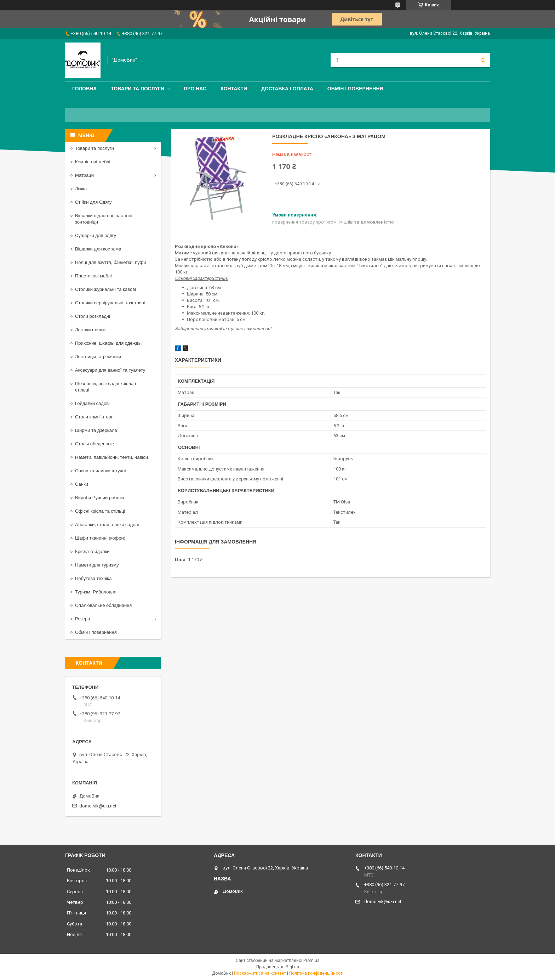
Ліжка (81, 189)
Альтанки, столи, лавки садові (107, 525)
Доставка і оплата (287, 89)
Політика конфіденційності (316, 973)
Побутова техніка (93, 578)
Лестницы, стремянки (98, 357)
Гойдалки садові (92, 403)
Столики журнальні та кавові (105, 289)
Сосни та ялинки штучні (100, 471)
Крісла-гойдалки (92, 551)
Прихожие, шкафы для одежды (108, 343)
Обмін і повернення (355, 89)
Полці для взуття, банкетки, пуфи (111, 262)
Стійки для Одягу (93, 202)
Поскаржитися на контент (260, 973)
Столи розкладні (93, 316)
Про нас (195, 89)
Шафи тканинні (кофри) (100, 538)
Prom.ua (311, 961)
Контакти (234, 89)
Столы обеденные (95, 444)
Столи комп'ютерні (95, 417)
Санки (82, 484)
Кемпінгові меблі (93, 162)
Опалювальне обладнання (103, 605)
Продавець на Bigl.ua (278, 967)
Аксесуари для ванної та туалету (110, 370)
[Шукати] (483, 60)
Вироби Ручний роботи (99, 498)
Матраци (84, 175)
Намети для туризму (97, 565)
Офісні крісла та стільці (100, 511)
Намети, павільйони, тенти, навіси (111, 457)
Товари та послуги (138, 89)
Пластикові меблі (93, 276)
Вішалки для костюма (98, 249)
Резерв (82, 619)
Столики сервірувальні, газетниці (110, 303)
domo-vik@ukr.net (98, 806)
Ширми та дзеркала (96, 430)
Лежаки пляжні (91, 330)
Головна (84, 89)
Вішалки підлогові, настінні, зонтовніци (104, 219)
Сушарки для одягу (96, 235)
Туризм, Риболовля (96, 592)
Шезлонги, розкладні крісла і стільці (105, 387)
